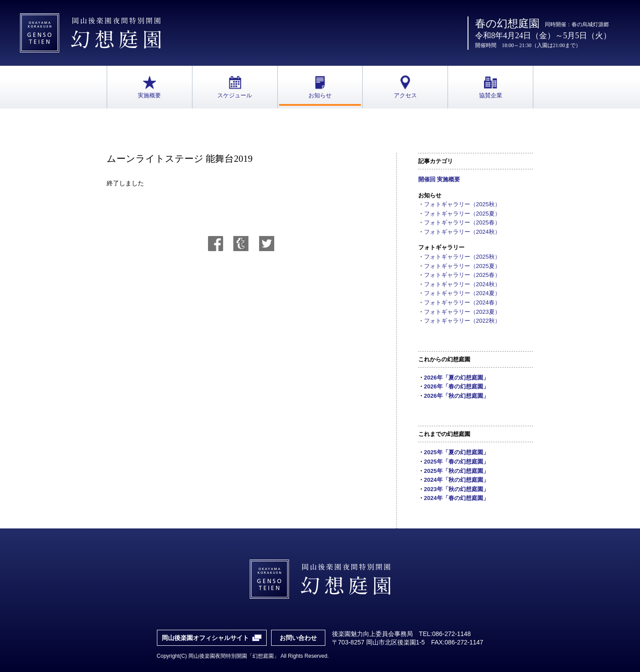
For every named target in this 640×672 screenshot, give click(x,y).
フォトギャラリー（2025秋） (462, 204)
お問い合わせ (298, 638)
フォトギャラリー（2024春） (462, 302)
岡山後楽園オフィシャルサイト (205, 638)
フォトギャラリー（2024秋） (462, 232)
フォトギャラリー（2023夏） (462, 312)
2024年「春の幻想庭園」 (456, 498)
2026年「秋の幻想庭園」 (456, 396)
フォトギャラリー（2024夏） (462, 293)
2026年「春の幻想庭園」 (456, 386)
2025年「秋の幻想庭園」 (456, 471)
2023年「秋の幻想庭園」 (456, 489)
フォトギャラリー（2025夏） (462, 214)
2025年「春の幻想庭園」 (456, 462)
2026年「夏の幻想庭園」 (456, 378)
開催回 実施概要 (439, 179)
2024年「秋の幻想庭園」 (456, 480)
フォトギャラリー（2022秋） (462, 321)
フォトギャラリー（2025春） (462, 222)
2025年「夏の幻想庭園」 (456, 452)
